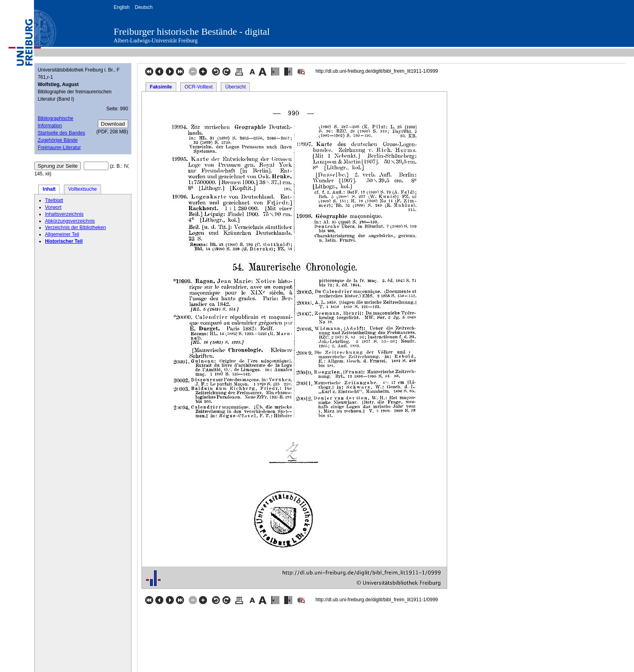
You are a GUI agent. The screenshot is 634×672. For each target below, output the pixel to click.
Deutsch (144, 7)
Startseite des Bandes (61, 133)
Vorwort (53, 207)
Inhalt (49, 189)
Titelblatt (54, 200)
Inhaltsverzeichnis (64, 214)
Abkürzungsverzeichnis (70, 221)
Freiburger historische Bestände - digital (192, 32)
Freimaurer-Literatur (59, 147)
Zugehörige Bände (58, 140)
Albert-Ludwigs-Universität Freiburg (156, 41)
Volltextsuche (83, 189)
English (122, 7)
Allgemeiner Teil (62, 234)
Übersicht (236, 87)
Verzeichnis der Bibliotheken (75, 228)
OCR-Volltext (198, 87)
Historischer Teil (64, 241)
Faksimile (161, 87)
